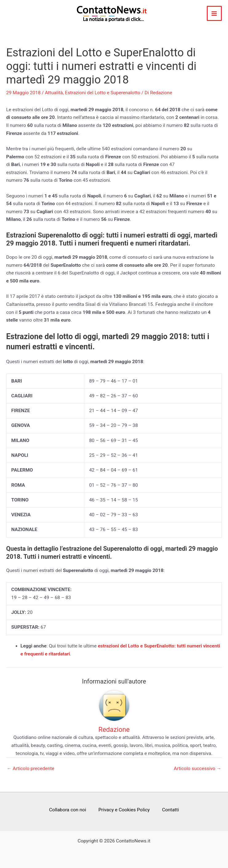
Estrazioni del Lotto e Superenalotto (103, 93)
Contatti (171, 810)
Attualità (54, 93)
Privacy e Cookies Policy (124, 810)
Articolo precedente (31, 769)
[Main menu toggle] (214, 13)
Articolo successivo (198, 769)
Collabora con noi (67, 810)
